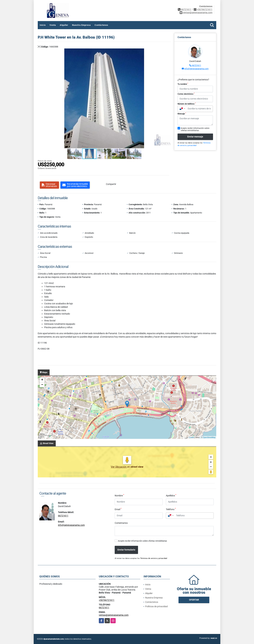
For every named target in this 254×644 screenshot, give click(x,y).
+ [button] (42, 380)
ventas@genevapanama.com (114, 615)
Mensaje (182, 114)
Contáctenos (101, 25)
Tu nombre (183, 84)
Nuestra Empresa (81, 25)
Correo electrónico (186, 94)
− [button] (42, 385)
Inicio (43, 25)
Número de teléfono (187, 104)
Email (118, 509)
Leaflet (191, 437)
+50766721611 (205, 9)
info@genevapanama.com (196, 69)
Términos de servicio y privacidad (154, 558)
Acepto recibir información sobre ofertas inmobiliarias (142, 541)
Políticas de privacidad (156, 606)
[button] (168, 51)
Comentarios (121, 523)
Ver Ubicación (119, 467)
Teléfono (171, 509)
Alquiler (64, 25)
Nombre (119, 495)
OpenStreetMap (209, 437)
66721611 (186, 9)
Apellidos (171, 495)
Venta (53, 25)
